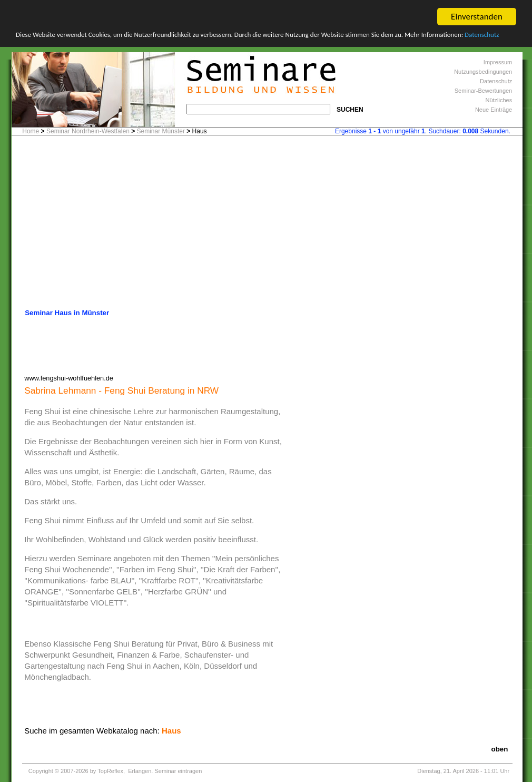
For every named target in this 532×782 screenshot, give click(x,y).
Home (31, 131)
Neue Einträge (494, 110)
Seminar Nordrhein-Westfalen (88, 131)
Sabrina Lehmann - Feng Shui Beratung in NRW (121, 390)
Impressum (498, 62)
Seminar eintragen (178, 771)
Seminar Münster (161, 131)
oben (500, 749)
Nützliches (499, 100)
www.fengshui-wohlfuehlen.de (69, 378)
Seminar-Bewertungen (483, 91)
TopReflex (110, 771)
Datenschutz (482, 35)
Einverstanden (477, 17)
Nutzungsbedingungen (483, 72)
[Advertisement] (267, 225)
